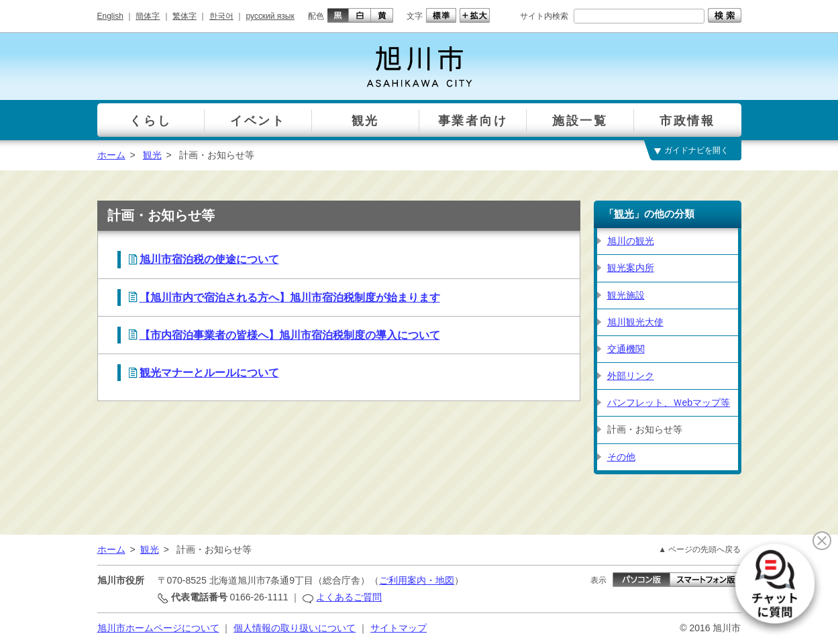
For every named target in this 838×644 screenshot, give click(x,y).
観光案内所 (631, 268)
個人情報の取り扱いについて (295, 628)
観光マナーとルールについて (209, 373)
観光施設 (626, 295)
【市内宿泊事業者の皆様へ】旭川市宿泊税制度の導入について (290, 335)
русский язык (270, 16)
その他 (621, 457)
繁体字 (185, 16)
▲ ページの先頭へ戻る (699, 549)
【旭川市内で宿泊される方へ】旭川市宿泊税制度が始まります (290, 298)
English (110, 16)
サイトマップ (399, 628)
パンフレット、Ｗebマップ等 (669, 402)
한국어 (221, 16)
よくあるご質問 (349, 597)
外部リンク (631, 376)
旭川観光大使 (635, 322)
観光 (152, 155)
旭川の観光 (631, 241)
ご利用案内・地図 (417, 580)
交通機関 (626, 349)
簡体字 (148, 16)
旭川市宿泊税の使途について (209, 259)
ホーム (111, 155)
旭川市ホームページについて (158, 628)
